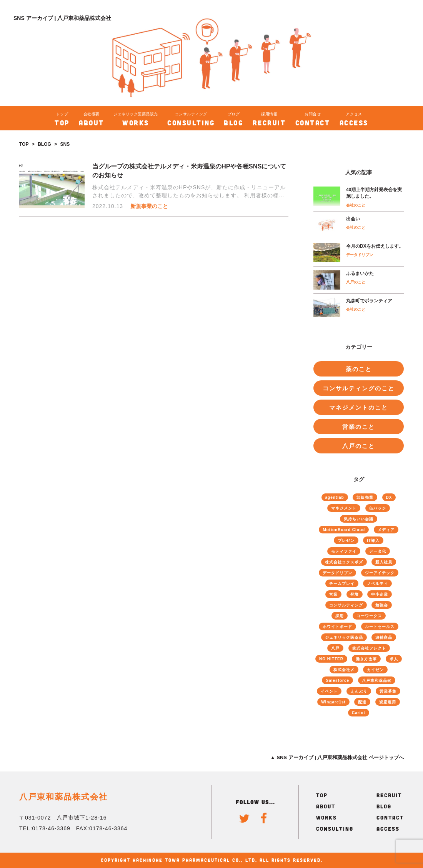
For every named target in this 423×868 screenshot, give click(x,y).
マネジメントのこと (359, 407)
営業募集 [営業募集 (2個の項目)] (388, 691)
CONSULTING (335, 829)
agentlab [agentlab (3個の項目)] (335, 497)
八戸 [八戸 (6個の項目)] (335, 648)
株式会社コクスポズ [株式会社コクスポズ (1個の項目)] (344, 562)
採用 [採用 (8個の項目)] (340, 616)
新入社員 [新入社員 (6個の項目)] (384, 562)
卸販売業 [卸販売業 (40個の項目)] (365, 497)
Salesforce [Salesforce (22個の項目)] (337, 681)
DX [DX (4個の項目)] (389, 497)
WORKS (326, 817)
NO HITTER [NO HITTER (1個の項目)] (331, 659)
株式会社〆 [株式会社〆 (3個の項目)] (344, 670)
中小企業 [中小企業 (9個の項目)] (380, 594)
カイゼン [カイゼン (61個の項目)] (375, 670)
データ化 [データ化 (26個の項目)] (378, 551)
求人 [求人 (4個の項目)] (394, 659)
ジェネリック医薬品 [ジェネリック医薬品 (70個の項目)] (344, 637)
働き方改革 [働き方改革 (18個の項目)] (366, 659)
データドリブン (360, 255)
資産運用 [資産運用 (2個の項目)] (388, 702)
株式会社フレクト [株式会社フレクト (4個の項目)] (369, 648)
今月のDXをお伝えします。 (375, 246)
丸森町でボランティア (369, 301)
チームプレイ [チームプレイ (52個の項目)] (342, 584)
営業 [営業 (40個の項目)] (333, 594)
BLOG (44, 144)
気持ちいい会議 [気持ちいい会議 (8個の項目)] (359, 519)
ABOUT (326, 806)
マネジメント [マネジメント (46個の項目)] (344, 508)
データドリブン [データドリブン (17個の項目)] (337, 573)
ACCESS (388, 829)
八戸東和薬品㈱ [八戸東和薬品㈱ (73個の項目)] (377, 681)
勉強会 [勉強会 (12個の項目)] (382, 605)
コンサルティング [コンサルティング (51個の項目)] (346, 605)
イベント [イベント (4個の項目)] (329, 691)
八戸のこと (356, 282)
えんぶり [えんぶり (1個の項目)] (359, 691)
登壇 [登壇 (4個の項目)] (355, 594)
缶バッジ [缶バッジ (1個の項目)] (378, 508)
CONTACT (390, 817)
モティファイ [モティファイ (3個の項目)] (344, 551)
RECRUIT (389, 795)
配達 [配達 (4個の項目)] (362, 702)
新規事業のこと (149, 206)
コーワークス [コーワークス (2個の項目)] (369, 616)
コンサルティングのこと (359, 388)
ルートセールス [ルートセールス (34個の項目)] (380, 627)
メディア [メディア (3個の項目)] (386, 530)
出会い (353, 219)
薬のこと (359, 369)
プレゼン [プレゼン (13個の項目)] (346, 541)
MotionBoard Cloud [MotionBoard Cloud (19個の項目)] (344, 530)
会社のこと (356, 205)
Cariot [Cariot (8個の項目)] (359, 713)
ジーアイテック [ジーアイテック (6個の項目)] (380, 573)
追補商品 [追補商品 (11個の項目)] (384, 637)
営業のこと (359, 427)
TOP (24, 144)
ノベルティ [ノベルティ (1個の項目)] (377, 584)
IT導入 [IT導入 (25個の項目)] (373, 541)
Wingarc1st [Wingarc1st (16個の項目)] (333, 702)
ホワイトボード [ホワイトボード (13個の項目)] (337, 627)
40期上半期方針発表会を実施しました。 (374, 193)
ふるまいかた (360, 273)
